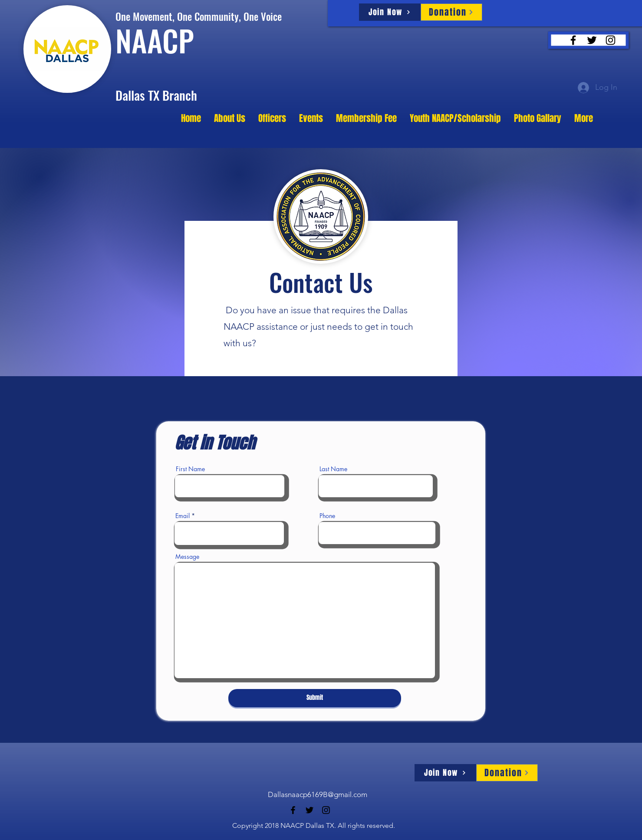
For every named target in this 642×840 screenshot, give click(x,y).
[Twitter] (592, 40)
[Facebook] (573, 40)
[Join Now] (390, 12)
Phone (327, 516)
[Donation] (451, 12)
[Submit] (315, 698)
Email (183, 516)
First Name (190, 469)
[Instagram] (611, 40)
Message (187, 557)
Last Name (333, 469)
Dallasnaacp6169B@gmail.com (318, 794)
